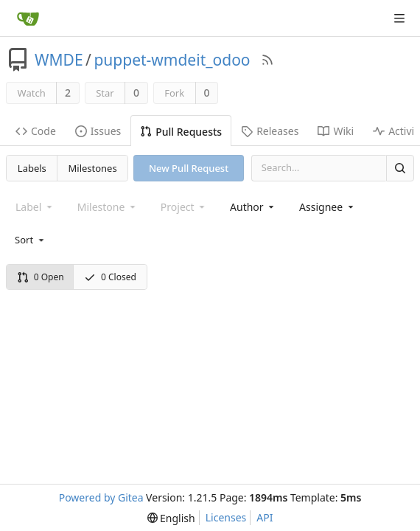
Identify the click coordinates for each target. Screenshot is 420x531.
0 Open (41, 277)
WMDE (59, 60)
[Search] (400, 168)
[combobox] (253, 207)
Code (36, 131)
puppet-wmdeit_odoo (172, 60)
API (265, 517)
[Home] (28, 18)
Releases (270, 131)
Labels (32, 168)
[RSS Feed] (267, 60)
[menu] (31, 240)
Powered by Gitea (101, 497)
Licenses (226, 517)
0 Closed (110, 277)
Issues (98, 131)
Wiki (336, 131)
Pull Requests (181, 132)
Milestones (93, 168)
